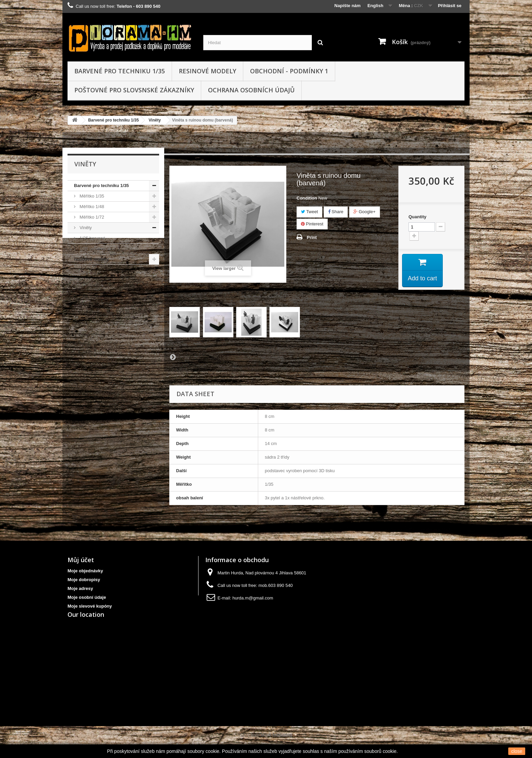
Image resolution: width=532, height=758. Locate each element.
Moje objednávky (85, 571)
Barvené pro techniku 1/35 (120, 71)
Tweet (309, 212)
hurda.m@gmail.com (253, 598)
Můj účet (81, 560)
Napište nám (348, 6)
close (517, 751)
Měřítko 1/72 (91, 217)
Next (173, 357)
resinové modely (207, 71)
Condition (307, 198)
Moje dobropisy (84, 580)
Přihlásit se (450, 6)
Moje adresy (80, 588)
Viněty (155, 120)
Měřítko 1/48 (91, 207)
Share (336, 212)
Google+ (365, 212)
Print (312, 237)
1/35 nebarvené (94, 249)
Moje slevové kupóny (90, 606)
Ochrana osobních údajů (251, 90)
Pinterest (312, 224)
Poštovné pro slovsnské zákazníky (134, 90)
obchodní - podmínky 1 (289, 71)
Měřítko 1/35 (91, 196)
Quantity (417, 217)
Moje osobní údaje (87, 597)
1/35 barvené (92, 238)
